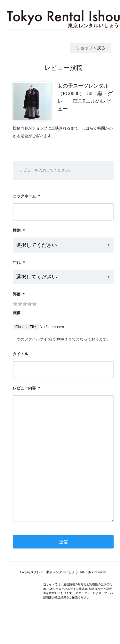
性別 (17, 230)
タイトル (20, 354)
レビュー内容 (24, 388)
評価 (17, 294)
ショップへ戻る (91, 48)
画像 (17, 313)
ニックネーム (24, 196)
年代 (17, 263)
